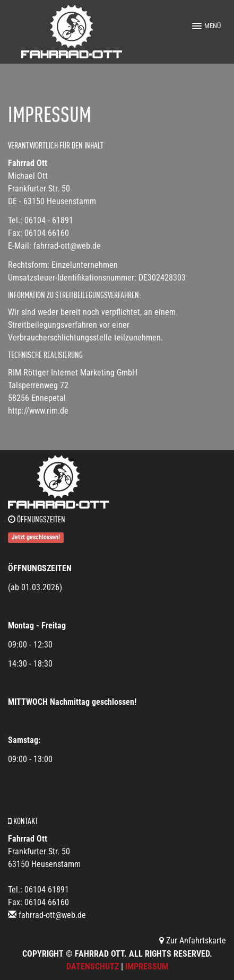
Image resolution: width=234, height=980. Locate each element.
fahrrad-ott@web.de (52, 915)
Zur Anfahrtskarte (193, 940)
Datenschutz (93, 966)
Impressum (147, 966)
